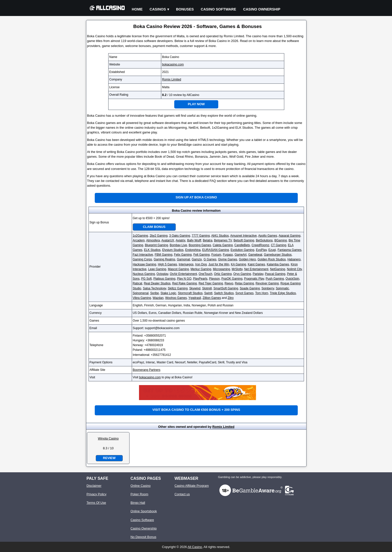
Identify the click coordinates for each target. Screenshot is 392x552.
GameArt (240, 255)
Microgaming (221, 269)
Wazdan (158, 298)
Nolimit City (294, 269)
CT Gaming (279, 245)
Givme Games (228, 259)
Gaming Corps (142, 259)
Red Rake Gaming (185, 283)
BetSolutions (264, 240)
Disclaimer (94, 486)
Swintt (208, 293)
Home (137, 9)
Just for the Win (219, 264)
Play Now (196, 104)
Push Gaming (275, 279)
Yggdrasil (195, 298)
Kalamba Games (278, 264)
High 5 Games (167, 264)
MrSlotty (237, 269)
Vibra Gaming (142, 298)
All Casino (195, 547)
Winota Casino (108, 438)
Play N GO (184, 279)
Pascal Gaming (275, 274)
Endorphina (193, 250)
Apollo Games (268, 236)
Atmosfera (153, 240)
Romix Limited (171, 79)
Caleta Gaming (223, 245)
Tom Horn (262, 293)
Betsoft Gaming (244, 240)
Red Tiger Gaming (211, 283)
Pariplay (258, 274)
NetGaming (278, 269)
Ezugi (272, 250)
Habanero (294, 259)
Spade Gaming (250, 288)
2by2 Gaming (159, 236)
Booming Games (200, 245)
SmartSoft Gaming (226, 288)
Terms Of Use (96, 503)
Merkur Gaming (201, 269)
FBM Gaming (164, 255)
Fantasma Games (289, 250)
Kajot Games (256, 264)
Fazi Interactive (143, 255)
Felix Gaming (183, 255)
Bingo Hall (138, 503)
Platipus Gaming (164, 279)
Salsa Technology (154, 288)
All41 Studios (220, 236)
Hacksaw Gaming (144, 264)
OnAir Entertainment (183, 274)
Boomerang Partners (147, 370)
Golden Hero (247, 259)
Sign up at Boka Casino (196, 197)
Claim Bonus (154, 227)
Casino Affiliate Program (192, 486)
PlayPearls (200, 279)
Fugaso (228, 255)
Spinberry (268, 288)
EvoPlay (261, 250)
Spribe (155, 293)
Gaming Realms (164, 259)
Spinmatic (282, 288)
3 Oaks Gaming (180, 236)
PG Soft (146, 279)
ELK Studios (152, 250)
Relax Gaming (244, 283)
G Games (210, 259)
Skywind (195, 288)
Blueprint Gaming (156, 245)
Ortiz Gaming (223, 274)
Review (109, 458)
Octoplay (162, 274)
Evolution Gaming (242, 250)
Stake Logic (168, 293)
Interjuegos (186, 264)
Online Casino (140, 486)
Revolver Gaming (267, 283)
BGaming (281, 240)
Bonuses (185, 9)
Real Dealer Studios (157, 283)
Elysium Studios (173, 250)
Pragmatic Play (254, 279)
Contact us (182, 494)
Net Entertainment (256, 269)
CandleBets (242, 245)
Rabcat (137, 283)
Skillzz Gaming (178, 288)
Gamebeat (255, 255)
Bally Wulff (194, 240)
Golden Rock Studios (272, 259)
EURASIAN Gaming (216, 250)
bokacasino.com (173, 64)
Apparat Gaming (289, 236)
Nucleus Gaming (144, 274)
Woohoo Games (176, 298)
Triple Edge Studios (283, 293)
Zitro (230, 298)
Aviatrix (181, 240)
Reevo (229, 283)
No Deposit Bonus (143, 537)
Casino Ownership (262, 9)
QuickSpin (292, 279)
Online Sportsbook (144, 511)
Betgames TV (223, 240)
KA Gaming (239, 264)
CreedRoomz (260, 245)
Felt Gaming (201, 255)
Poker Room (139, 494)
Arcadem (139, 240)
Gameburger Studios (278, 255)
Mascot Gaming (178, 269)
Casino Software (218, 9)
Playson (214, 279)
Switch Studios (224, 293)
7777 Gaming (201, 236)
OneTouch (206, 274)
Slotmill (207, 288)
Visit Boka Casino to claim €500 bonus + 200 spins (196, 410)
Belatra (207, 240)
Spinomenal (141, 293)
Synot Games (245, 293)
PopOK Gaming (232, 279)
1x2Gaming (140, 236)
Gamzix (197, 259)
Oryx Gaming (242, 274)
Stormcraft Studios (190, 293)
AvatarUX (168, 240)
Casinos (158, 9)
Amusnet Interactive (243, 236)
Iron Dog (201, 264)
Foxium (216, 255)
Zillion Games (212, 298)
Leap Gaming (157, 269)
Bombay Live (178, 245)
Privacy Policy (96, 494)
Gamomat (183, 259)
